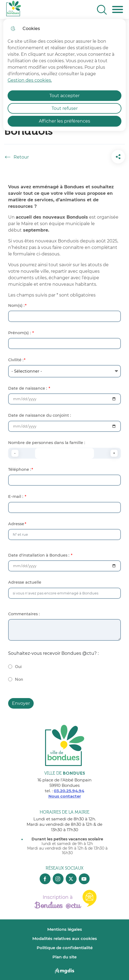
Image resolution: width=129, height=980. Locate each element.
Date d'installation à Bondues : (39, 555)
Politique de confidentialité (65, 948)
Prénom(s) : (20, 333)
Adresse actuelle (25, 582)
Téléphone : (20, 470)
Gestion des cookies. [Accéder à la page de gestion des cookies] (30, 80)
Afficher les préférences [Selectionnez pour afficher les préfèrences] (64, 121)
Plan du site (64, 957)
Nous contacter (65, 796)
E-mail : (16, 497)
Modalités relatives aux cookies (65, 938)
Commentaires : (24, 614)
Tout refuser (65, 108)
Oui (18, 667)
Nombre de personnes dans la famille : (47, 443)
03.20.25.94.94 (69, 791)
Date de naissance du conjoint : (40, 415)
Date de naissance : (28, 388)
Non (19, 680)
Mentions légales (65, 929)
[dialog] (64, 75)
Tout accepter (64, 96)
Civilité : (16, 360)
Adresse (16, 524)
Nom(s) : (16, 306)
